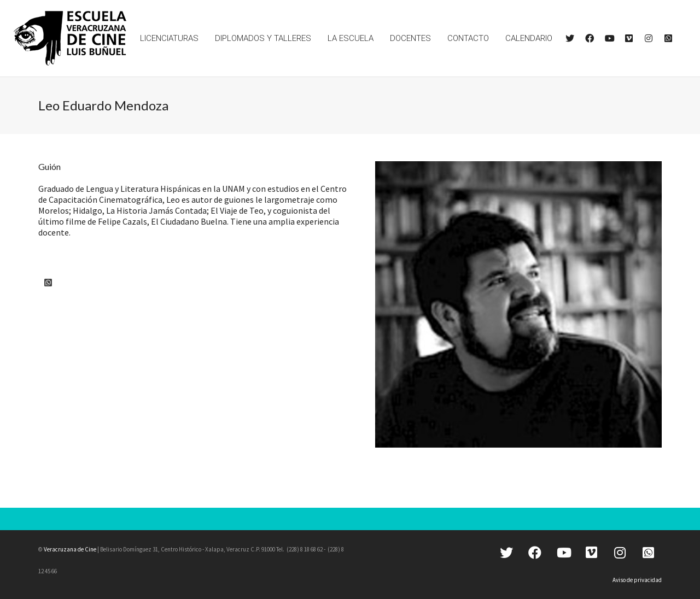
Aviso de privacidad (637, 580)
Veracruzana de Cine (70, 549)
